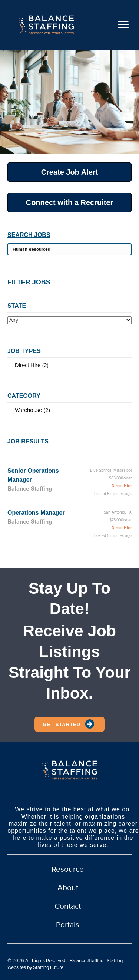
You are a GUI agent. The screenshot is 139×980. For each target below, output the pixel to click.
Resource (68, 869)
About (68, 888)
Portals (68, 925)
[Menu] (123, 25)
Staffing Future (48, 967)
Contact (68, 906)
